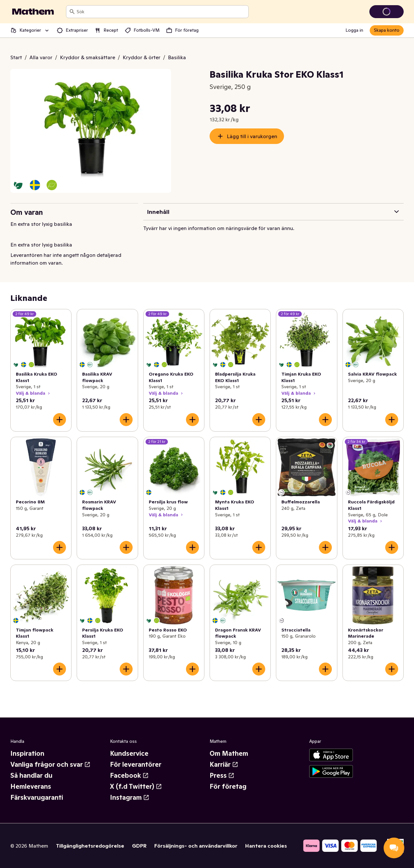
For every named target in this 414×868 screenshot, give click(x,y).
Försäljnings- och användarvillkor (196, 846)
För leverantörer (136, 764)
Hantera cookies (266, 846)
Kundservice (129, 753)
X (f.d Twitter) (136, 786)
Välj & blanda (33, 393)
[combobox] (161, 12)
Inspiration (27, 753)
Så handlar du (31, 775)
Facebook (129, 775)
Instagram (130, 797)
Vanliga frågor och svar (50, 764)
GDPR (139, 846)
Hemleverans (31, 786)
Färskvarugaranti (37, 797)
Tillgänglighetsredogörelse (90, 846)
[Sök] (72, 12)
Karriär (224, 764)
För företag (228, 786)
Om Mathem (229, 753)
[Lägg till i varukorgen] (60, 420)
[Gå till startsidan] (33, 12)
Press (222, 775)
